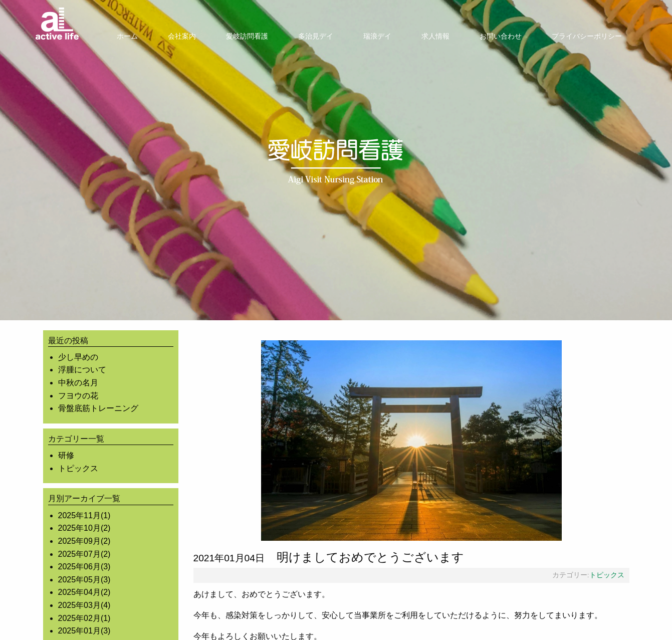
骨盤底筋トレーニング (98, 408)
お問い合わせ (501, 36)
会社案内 (182, 36)
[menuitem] (127, 36)
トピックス (78, 468)
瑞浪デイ (377, 36)
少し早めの (78, 357)
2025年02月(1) (84, 618)
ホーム (127, 36)
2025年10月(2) (84, 528)
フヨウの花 (78, 396)
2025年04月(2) (84, 592)
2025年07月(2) (84, 554)
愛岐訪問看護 (247, 36)
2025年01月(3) (84, 631)
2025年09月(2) (84, 541)
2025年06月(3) (84, 567)
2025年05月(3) (84, 580)
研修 (66, 455)
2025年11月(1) (84, 515)
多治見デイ (316, 36)
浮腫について (82, 370)
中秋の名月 (78, 383)
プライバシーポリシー (587, 36)
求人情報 (435, 36)
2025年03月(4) (84, 605)
